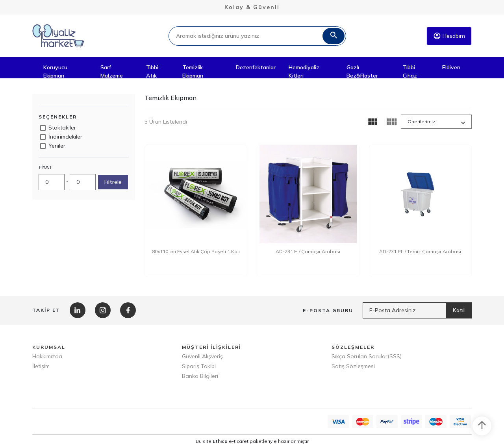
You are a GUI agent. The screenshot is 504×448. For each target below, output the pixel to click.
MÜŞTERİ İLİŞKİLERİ (211, 347)
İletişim (41, 366)
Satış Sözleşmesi (353, 366)
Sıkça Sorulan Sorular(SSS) (367, 356)
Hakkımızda (47, 356)
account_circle (437, 36)
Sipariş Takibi (199, 366)
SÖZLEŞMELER (353, 347)
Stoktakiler (62, 128)
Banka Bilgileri (200, 376)
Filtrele (113, 182)
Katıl (459, 310)
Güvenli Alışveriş (202, 356)
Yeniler (57, 146)
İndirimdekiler (65, 137)
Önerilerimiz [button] (422, 121)
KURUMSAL (49, 347)
